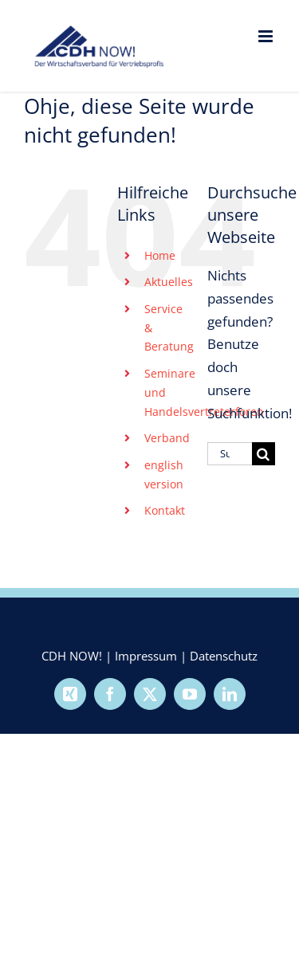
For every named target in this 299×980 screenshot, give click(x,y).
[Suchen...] (230, 454)
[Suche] (264, 454)
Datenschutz (224, 656)
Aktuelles (169, 282)
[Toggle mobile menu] (267, 36)
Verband (167, 438)
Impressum (146, 656)
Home (160, 255)
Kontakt (165, 510)
